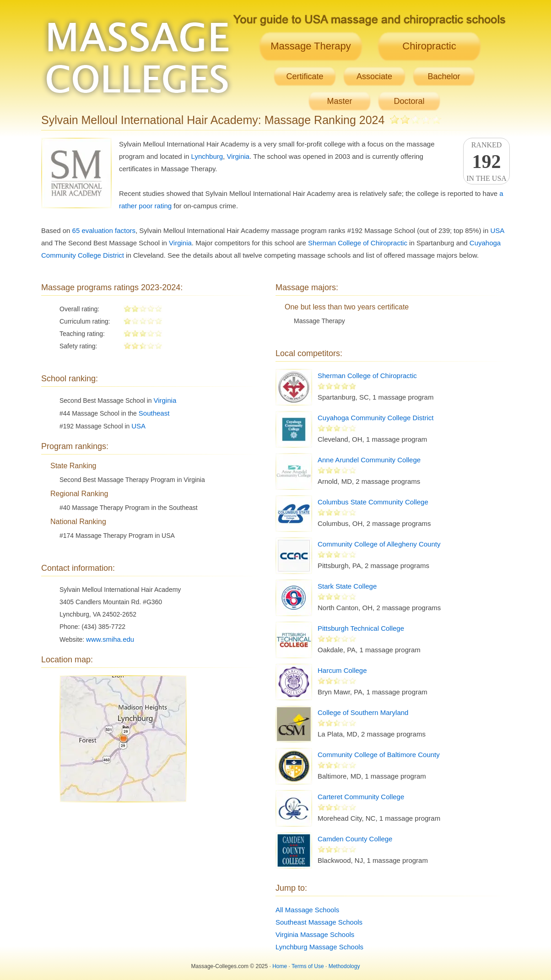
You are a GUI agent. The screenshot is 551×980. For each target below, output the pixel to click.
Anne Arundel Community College (369, 460)
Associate (374, 76)
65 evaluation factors (104, 230)
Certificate (305, 76)
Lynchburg (207, 156)
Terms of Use (308, 966)
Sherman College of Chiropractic (358, 243)
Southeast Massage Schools (319, 922)
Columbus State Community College (373, 502)
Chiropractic (429, 46)
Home (280, 966)
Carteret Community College (361, 797)
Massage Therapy (311, 46)
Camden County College (355, 839)
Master (339, 101)
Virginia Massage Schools (315, 934)
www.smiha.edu (110, 639)
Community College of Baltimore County (379, 755)
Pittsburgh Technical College (361, 628)
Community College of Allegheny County (379, 544)
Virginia (238, 156)
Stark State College (347, 586)
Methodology (344, 966)
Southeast (154, 413)
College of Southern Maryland (363, 712)
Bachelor (444, 76)
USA (497, 230)
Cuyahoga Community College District (375, 418)
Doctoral (409, 101)
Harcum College (342, 670)
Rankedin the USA (486, 162)
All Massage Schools (307, 910)
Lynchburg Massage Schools (319, 947)
